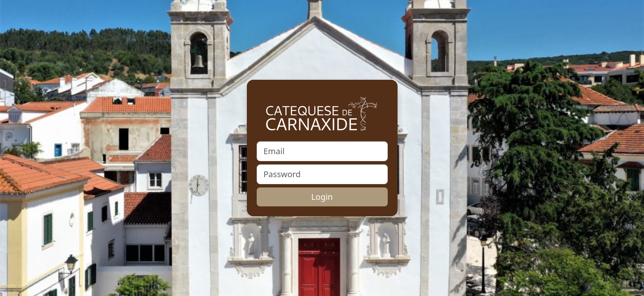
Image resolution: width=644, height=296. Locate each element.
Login (322, 197)
